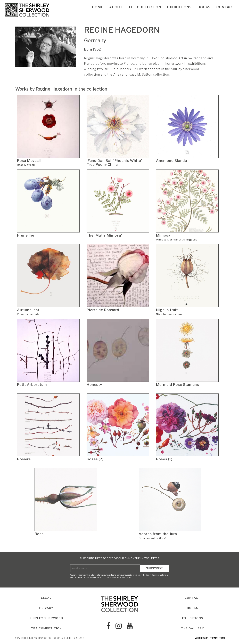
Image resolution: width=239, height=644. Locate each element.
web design (202, 638)
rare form (218, 638)
